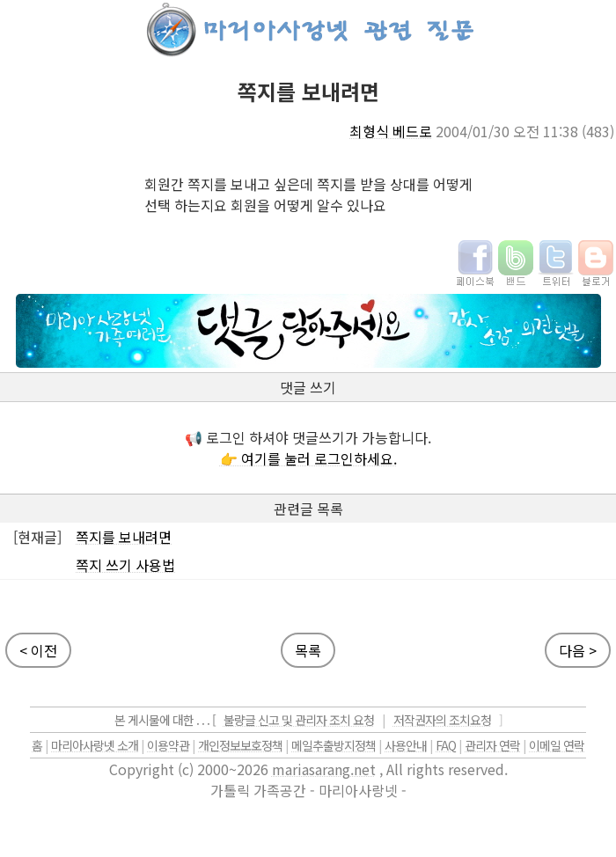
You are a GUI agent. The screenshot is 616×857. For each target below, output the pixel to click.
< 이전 (38, 650)
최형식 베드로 (391, 131)
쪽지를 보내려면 (124, 537)
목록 (308, 650)
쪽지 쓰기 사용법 (125, 565)
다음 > (578, 650)
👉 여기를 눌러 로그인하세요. (308, 458)
